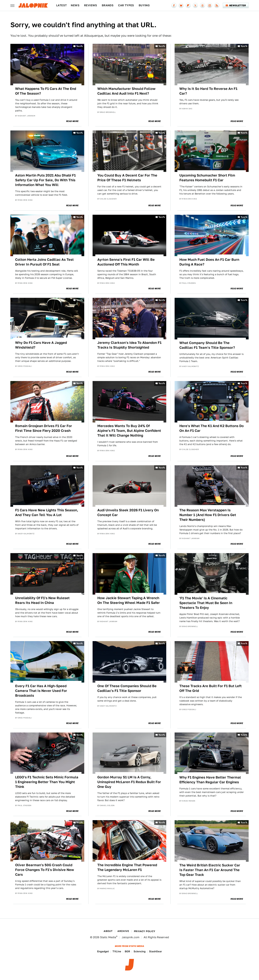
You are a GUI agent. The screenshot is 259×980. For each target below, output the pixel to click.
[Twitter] (195, 5)
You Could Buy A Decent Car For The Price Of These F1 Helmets (127, 178)
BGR (127, 951)
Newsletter (236, 5)
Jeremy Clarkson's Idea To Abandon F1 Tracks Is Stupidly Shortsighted (129, 345)
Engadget (103, 951)
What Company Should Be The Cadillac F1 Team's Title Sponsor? (207, 345)
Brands (108, 5)
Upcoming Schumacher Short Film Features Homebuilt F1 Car (207, 178)
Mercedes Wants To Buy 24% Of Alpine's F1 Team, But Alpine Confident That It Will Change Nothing (129, 431)
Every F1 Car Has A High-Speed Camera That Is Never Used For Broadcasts (41, 691)
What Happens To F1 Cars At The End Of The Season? (46, 91)
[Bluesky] (181, 5)
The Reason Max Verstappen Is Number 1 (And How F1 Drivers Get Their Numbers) (208, 515)
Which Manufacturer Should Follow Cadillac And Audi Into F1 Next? (126, 91)
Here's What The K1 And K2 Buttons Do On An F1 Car (212, 428)
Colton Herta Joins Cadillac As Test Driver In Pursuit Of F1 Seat (44, 262)
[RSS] (217, 5)
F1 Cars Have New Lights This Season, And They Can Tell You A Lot (47, 513)
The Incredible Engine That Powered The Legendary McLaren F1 (127, 867)
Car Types (126, 5)
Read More (72, 121)
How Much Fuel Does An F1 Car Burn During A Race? (209, 262)
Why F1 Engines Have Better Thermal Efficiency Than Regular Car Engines (210, 780)
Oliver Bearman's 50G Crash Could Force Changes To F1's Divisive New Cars (45, 870)
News (75, 5)
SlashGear (156, 951)
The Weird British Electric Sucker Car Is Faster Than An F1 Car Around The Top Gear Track (210, 870)
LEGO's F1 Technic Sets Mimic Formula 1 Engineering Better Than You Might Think (47, 782)
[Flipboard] (188, 5)
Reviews (91, 5)
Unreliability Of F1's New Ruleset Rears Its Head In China (42, 600)
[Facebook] (174, 5)
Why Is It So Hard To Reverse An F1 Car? (208, 91)
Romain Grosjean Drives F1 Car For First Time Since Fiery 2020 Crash (44, 428)
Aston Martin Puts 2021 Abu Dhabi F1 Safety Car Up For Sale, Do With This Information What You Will (45, 180)
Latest (61, 5)
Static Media (108, 937)
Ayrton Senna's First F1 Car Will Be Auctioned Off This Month (126, 262)
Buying (144, 5)
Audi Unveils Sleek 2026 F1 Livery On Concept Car (128, 513)
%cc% (80, 46)
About (108, 931)
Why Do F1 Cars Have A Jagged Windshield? (41, 345)
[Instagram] (210, 5)
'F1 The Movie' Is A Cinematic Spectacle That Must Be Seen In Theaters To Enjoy (206, 603)
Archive (123, 931)
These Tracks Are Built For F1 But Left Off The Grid (211, 688)
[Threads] (203, 5)
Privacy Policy (145, 931)
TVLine (117, 951)
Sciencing (140, 951)
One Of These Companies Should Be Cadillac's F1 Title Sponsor (127, 688)
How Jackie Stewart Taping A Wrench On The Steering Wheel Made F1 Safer (129, 600)
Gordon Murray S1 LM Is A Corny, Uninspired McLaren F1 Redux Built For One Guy (129, 782)
